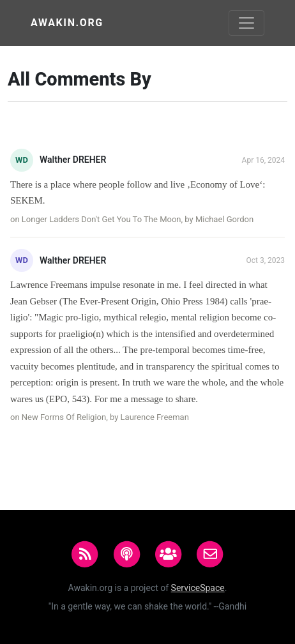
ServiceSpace (198, 588)
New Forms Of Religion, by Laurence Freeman (105, 417)
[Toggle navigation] (246, 23)
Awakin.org (67, 23)
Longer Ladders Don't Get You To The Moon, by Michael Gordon (138, 219)
